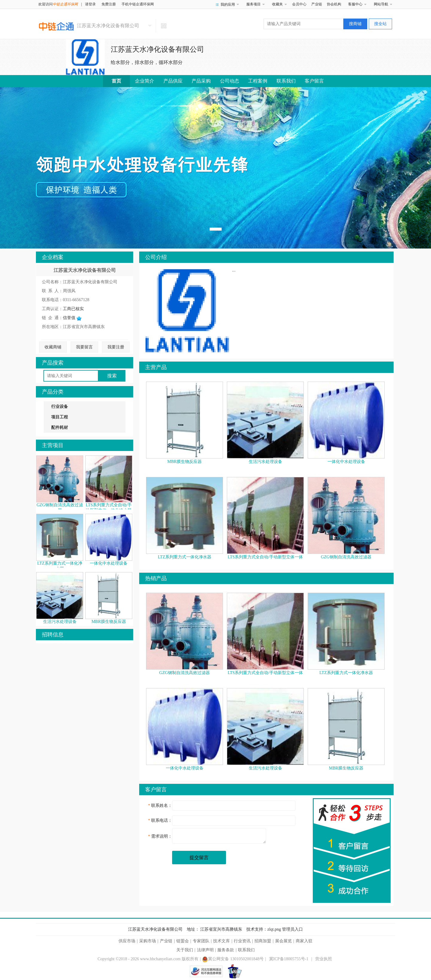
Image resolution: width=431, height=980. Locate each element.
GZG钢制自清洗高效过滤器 (346, 557)
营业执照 (324, 959)
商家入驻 (304, 941)
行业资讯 (242, 941)
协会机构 (334, 4)
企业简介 (145, 81)
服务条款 (226, 950)
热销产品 (156, 578)
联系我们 (286, 81)
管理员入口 (292, 929)
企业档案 (53, 257)
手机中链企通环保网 (138, 4)
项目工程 (60, 417)
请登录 (90, 4)
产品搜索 (53, 363)
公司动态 (230, 81)
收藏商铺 (53, 347)
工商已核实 (73, 309)
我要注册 (116, 347)
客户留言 (314, 81)
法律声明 (205, 950)
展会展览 (283, 941)
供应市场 (127, 941)
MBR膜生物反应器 (109, 622)
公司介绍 (156, 257)
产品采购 (201, 81)
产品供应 (173, 81)
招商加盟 (263, 941)
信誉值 (72, 318)
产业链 (317, 4)
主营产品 (156, 367)
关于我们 (185, 950)
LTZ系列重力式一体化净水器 (184, 557)
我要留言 (84, 347)
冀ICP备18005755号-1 (289, 959)
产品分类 (53, 392)
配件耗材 (60, 427)
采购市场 (148, 941)
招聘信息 (53, 635)
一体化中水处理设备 (109, 563)
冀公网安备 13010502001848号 (233, 959)
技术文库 (221, 941)
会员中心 (299, 4)
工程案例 (258, 81)
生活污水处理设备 (60, 622)
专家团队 (201, 941)
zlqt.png (274, 929)
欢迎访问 (58, 4)
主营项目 (53, 445)
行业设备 (60, 407)
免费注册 (109, 4)
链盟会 (183, 941)
